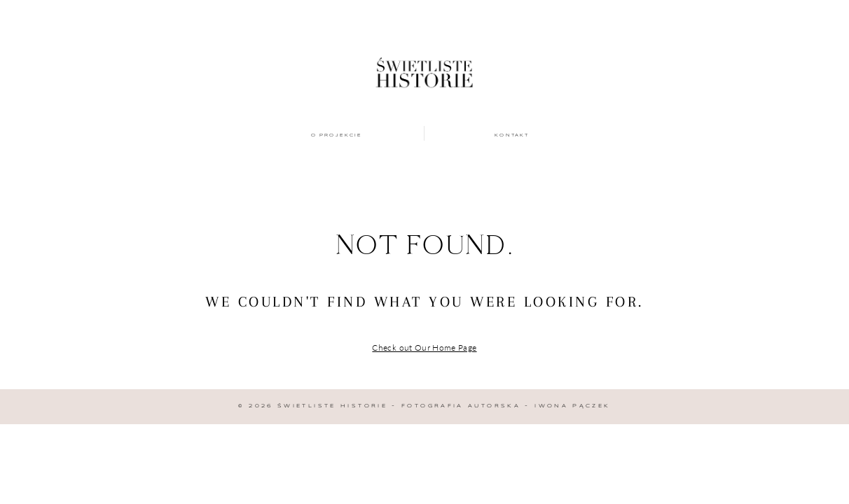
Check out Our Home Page (424, 348)
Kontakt (512, 135)
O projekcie (337, 135)
